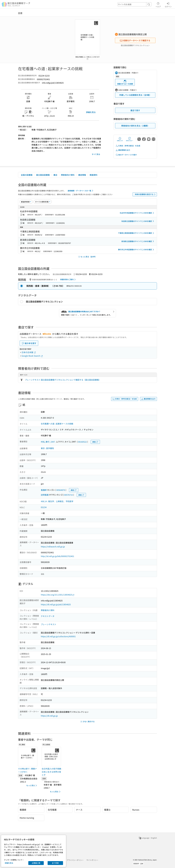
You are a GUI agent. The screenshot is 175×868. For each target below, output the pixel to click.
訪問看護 (45, 495)
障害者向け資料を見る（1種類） (135, 126)
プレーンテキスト (49, 624)
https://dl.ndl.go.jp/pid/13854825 (56, 604)
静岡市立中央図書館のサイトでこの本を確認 (136, 250)
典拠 (95, 442)
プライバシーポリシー (75, 860)
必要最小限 (36, 863)
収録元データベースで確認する (135, 40)
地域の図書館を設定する (146, 194)
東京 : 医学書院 (47, 448)
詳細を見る (91, 112)
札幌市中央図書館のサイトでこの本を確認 (137, 213)
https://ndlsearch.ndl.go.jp (53, 547)
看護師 (44, 490)
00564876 (61, 490)
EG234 (44, 507)
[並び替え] (26, 202)
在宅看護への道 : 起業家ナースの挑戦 (57, 424)
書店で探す (135, 110)
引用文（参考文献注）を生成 (128, 146)
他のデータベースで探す (126, 155)
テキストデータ (48, 616)
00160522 (82, 442)
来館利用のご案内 (68, 280)
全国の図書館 (27, 175)
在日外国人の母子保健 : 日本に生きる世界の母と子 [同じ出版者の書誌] (52, 772)
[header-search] (135, 4)
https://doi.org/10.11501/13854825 (58, 595)
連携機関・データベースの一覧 (81, 191)
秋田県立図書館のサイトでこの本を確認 (138, 221)
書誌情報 (82, 175)
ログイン (168, 4)
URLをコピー (130, 139)
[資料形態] (43, 202)
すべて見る (96, 154)
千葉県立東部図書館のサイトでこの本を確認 (136, 233)
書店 (55, 175)
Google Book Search (32, 356)
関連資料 (94, 175)
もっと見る (32, 786)
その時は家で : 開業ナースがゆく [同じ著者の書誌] (27, 770)
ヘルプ (158, 4)
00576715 (68, 495)
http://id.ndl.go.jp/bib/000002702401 (57, 556)
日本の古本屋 (29, 352)
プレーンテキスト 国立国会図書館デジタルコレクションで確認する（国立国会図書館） (63, 380)
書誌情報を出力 (123, 150)
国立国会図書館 (43, 175)
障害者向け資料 (68, 175)
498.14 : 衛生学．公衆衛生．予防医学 (57, 501)
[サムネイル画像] (28, 757)
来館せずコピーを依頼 (125, 82)
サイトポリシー (92, 860)
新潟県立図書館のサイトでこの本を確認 (138, 241)
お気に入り (120, 139)
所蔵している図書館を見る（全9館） (135, 95)
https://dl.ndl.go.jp (49, 716)
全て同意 (55, 863)
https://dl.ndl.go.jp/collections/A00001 (58, 636)
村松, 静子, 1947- (48, 442)
